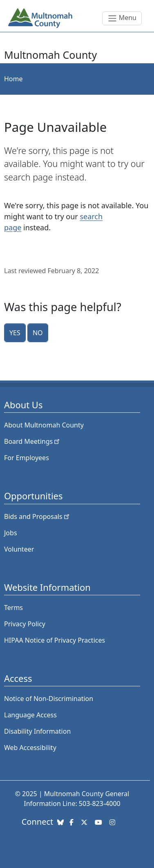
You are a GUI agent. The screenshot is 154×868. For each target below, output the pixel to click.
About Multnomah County (44, 425)
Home (13, 79)
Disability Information (37, 731)
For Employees (27, 458)
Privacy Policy (25, 624)
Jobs (11, 533)
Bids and (37, 516)
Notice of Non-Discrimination (49, 699)
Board (32, 441)
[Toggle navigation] (122, 18)
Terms (13, 608)
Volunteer (19, 549)
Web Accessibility (30, 748)
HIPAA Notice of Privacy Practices (55, 640)
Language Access (30, 715)
